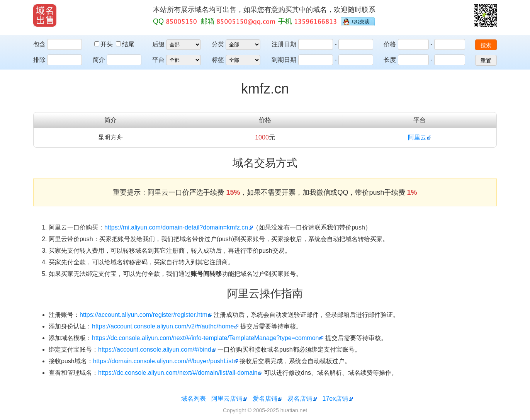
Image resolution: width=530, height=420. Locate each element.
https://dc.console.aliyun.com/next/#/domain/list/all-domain (178, 373)
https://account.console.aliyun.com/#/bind (155, 349)
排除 (39, 60)
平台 (158, 60)
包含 (39, 44)
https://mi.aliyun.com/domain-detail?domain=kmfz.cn (176, 227)
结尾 (125, 44)
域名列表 (194, 399)
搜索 (486, 45)
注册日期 (284, 44)
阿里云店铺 (227, 399)
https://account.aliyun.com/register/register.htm (144, 315)
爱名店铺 (265, 399)
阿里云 (417, 137)
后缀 (158, 44)
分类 (218, 44)
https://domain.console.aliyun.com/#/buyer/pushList (163, 361)
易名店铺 (300, 399)
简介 (99, 60)
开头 (104, 44)
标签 (218, 60)
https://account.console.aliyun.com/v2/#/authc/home (163, 326)
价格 (390, 44)
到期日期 (284, 60)
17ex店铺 (335, 399)
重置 (486, 61)
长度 (390, 60)
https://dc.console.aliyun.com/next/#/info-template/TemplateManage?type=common (205, 338)
